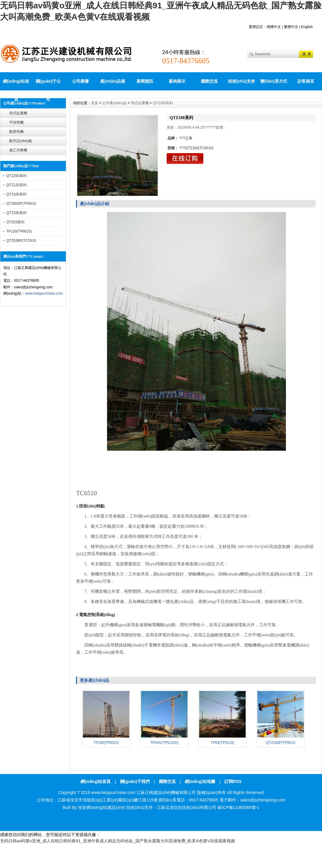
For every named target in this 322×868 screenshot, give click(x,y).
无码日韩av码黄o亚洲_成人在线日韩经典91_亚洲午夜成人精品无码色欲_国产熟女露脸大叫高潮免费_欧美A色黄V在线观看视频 (117, 841)
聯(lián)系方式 (274, 81)
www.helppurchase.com (44, 293)
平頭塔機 (16, 122)
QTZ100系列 (16, 194)
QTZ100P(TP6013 (281, 743)
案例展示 (177, 81)
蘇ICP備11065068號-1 (239, 807)
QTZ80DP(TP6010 (21, 204)
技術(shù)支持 (241, 81)
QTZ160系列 (16, 213)
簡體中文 (274, 27)
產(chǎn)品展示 (113, 85)
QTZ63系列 (15, 222)
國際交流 (209, 81)
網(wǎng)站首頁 (16, 85)
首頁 (95, 103)
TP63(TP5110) (223, 743)
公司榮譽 (80, 81)
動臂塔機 (16, 132)
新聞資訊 (145, 81)
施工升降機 (18, 150)
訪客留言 (306, 81)
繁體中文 (291, 27)
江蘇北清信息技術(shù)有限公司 (187, 807)
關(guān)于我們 (135, 781)
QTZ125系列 (16, 185)
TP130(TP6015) (19, 231)
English (307, 27)
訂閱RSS (233, 781)
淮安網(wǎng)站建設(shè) (102, 807)
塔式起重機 (18, 113)
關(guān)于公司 (48, 85)
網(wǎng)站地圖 (200, 781)
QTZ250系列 (16, 176)
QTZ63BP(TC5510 (21, 241)
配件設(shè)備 (20, 141)
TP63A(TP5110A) (164, 743)
